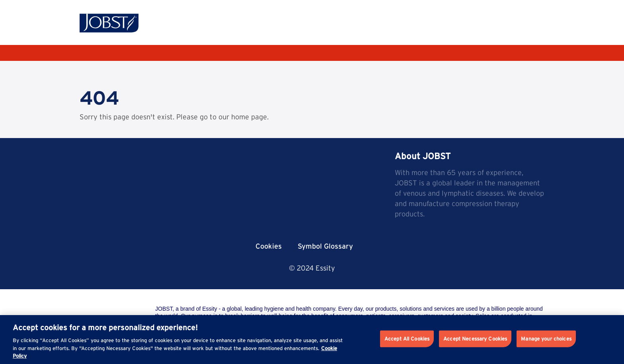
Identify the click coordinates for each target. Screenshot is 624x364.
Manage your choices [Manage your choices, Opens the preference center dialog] (546, 339)
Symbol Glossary (325, 246)
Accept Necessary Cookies (475, 339)
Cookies (269, 246)
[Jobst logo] (109, 23)
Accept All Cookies (407, 339)
